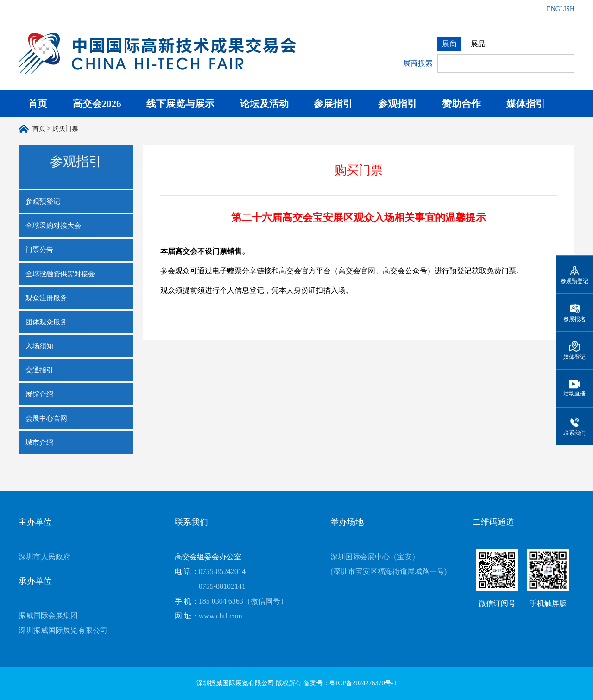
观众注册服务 (46, 298)
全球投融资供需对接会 (60, 274)
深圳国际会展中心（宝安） (375, 557)
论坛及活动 (264, 104)
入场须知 (39, 346)
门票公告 (39, 250)
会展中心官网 (46, 418)
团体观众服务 (46, 322)
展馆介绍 (39, 394)
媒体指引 (526, 104)
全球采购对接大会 (53, 226)
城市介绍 (39, 442)
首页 (38, 104)
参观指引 (397, 104)
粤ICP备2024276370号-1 (363, 683)
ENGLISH (561, 9)
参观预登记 (43, 202)
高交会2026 (97, 104)
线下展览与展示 (180, 104)
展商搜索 (418, 63)
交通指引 (39, 370)
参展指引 (333, 104)
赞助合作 (461, 104)
